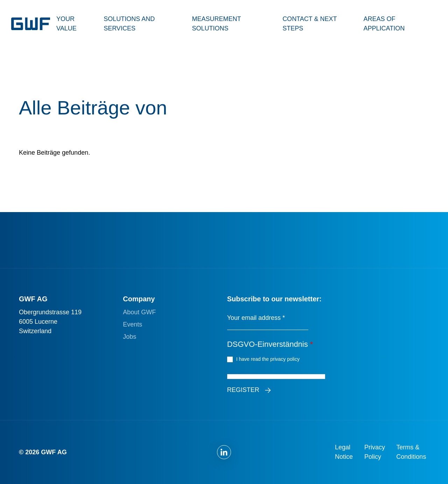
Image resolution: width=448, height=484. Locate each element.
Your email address (256, 318)
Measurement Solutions (216, 24)
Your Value (66, 24)
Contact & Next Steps (310, 24)
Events (132, 324)
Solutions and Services (129, 24)
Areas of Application (384, 24)
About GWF (139, 312)
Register (243, 390)
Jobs (129, 337)
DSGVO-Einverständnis (270, 344)
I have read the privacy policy (269, 359)
